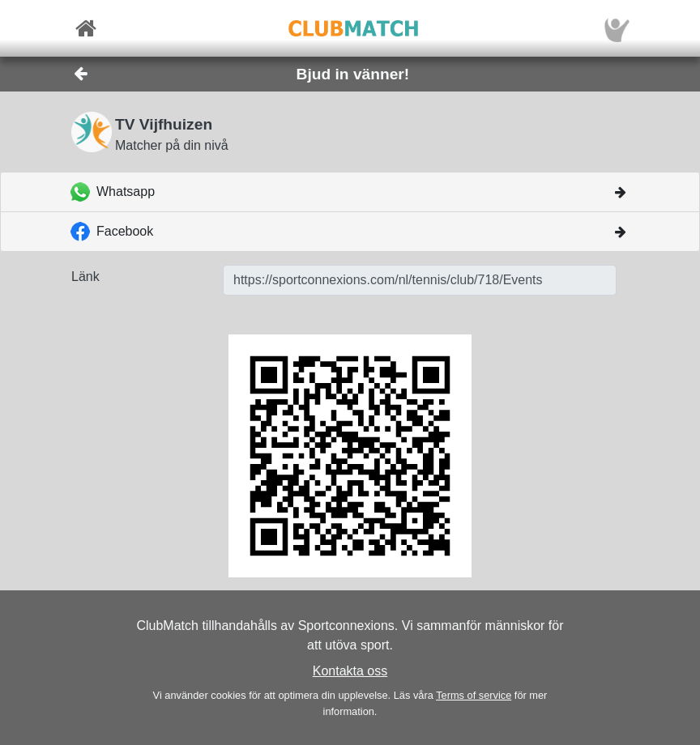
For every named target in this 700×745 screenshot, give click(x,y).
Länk (85, 277)
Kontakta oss (350, 671)
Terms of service (474, 695)
